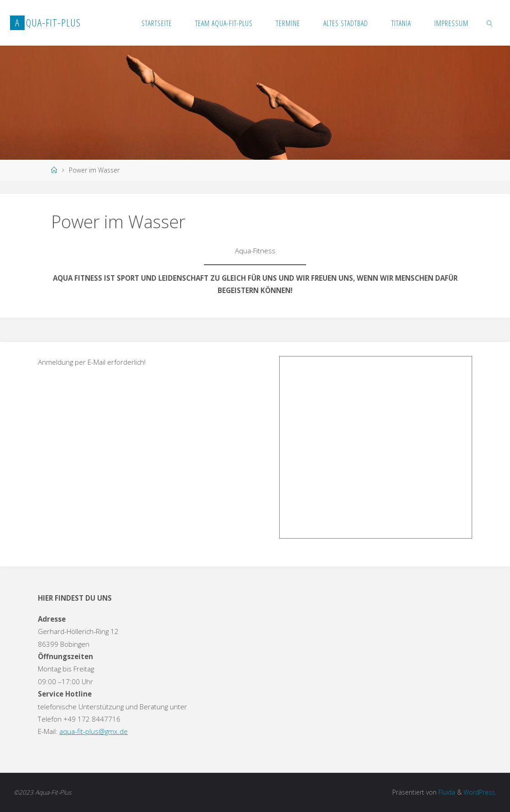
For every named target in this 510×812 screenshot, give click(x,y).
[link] (490, 23)
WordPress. (480, 792)
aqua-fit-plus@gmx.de (94, 731)
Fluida (446, 792)
